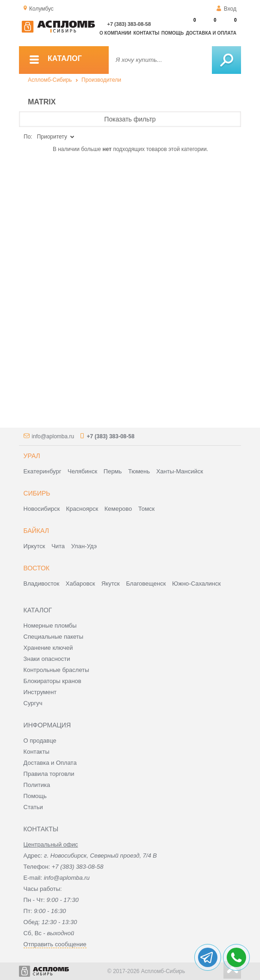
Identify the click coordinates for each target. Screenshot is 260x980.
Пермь (113, 471)
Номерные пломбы (50, 626)
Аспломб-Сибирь (50, 80)
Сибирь (37, 493)
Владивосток (42, 584)
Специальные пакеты (54, 637)
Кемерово (118, 509)
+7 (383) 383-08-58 (129, 24)
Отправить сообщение (55, 944)
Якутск (111, 584)
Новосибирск (42, 509)
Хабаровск (80, 584)
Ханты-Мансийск (180, 471)
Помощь (173, 33)
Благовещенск (146, 584)
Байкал (36, 531)
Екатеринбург (43, 471)
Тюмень (139, 471)
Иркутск (34, 546)
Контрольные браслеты (56, 670)
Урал (32, 456)
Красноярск (82, 509)
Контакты (146, 33)
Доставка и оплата (211, 33)
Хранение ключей (48, 648)
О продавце (40, 741)
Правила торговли (49, 774)
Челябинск (82, 471)
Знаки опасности (47, 659)
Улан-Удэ (84, 546)
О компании (115, 33)
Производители (101, 80)
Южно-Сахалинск (196, 584)
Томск (146, 509)
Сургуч (33, 703)
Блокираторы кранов (53, 681)
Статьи (33, 807)
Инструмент (40, 692)
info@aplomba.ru (53, 436)
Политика (37, 785)
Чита (58, 546)
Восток (37, 568)
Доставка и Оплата (50, 763)
